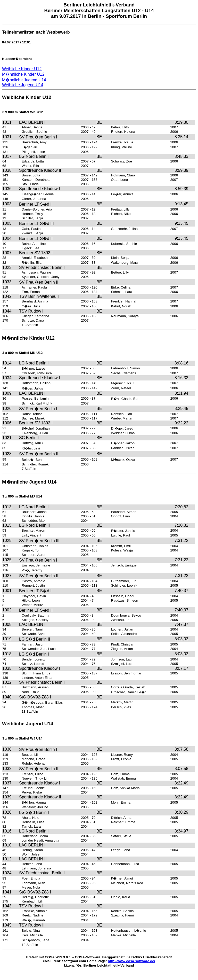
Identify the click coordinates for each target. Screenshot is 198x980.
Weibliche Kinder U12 (22, 69)
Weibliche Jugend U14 (23, 85)
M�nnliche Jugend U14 (24, 80)
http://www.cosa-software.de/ (131, 961)
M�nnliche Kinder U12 (23, 74)
